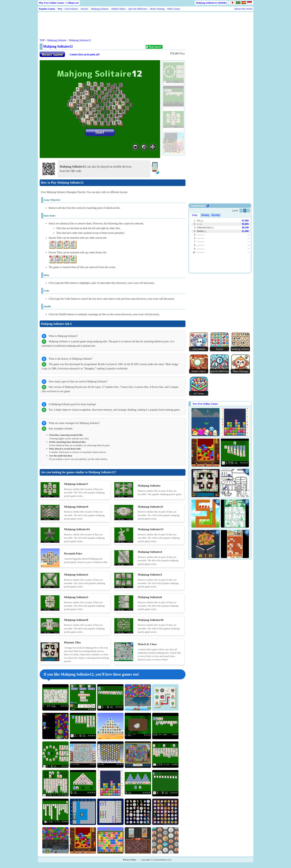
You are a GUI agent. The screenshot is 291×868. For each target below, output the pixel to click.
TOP (42, 40)
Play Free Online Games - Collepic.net (59, 3)
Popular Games (47, 9)
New (60, 9)
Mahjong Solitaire (100, 9)
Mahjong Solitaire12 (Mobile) (211, 3)
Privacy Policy (130, 860)
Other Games (174, 9)
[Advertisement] (112, 22)
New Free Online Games (205, 404)
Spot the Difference (138, 9)
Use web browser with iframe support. (220, 239)
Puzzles (84, 9)
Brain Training (157, 9)
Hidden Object (119, 9)
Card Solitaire (71, 9)
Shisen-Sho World (243, 9)
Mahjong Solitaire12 (80, 40)
